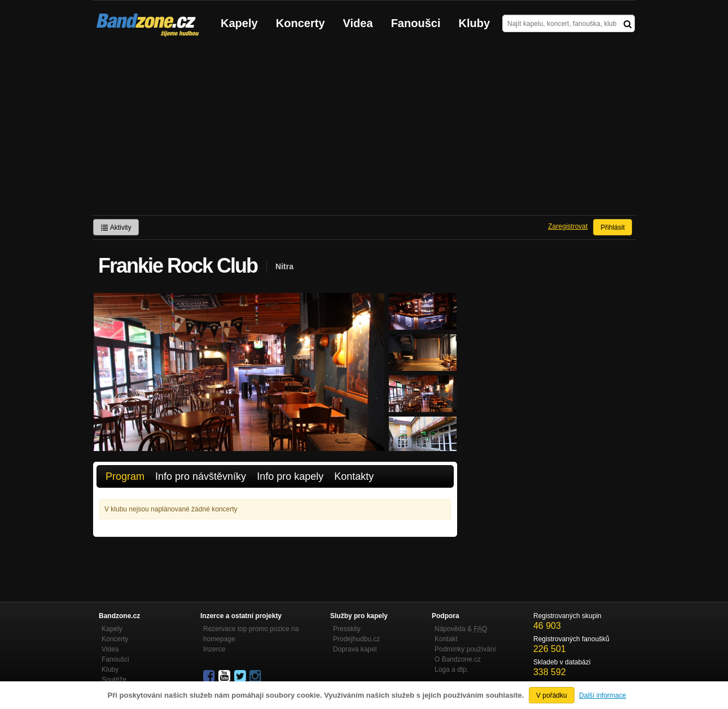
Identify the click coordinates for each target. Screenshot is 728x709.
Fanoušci (416, 23)
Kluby (475, 23)
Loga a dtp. (451, 669)
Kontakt (446, 639)
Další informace (602, 695)
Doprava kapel (355, 649)
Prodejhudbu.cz (356, 639)
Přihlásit (613, 227)
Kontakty (354, 476)
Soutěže (114, 680)
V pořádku (552, 695)
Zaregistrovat (568, 226)
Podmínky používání (465, 649)
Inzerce (214, 649)
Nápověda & (461, 629)
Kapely (239, 23)
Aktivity (116, 227)
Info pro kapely (290, 476)
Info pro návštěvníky (201, 476)
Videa (358, 23)
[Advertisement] (364, 130)
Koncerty (301, 23)
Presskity (347, 629)
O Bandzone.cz (458, 659)
